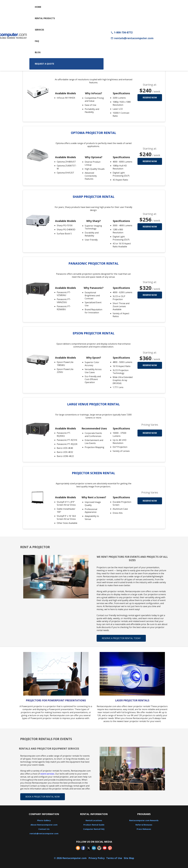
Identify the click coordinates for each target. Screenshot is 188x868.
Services (39, 30)
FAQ (37, 41)
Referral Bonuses (144, 825)
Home (38, 7)
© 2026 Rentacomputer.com (71, 858)
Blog (38, 52)
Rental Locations (94, 820)
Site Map (129, 858)
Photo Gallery (44, 820)
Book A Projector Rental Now (43, 797)
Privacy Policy (97, 858)
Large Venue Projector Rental (93, 404)
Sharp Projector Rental (94, 197)
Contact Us (44, 829)
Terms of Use (114, 858)
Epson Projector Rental (94, 333)
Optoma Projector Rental (93, 133)
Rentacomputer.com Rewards (144, 820)
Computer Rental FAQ (94, 829)
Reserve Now (150, 98)
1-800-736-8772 (122, 32)
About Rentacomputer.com (44, 825)
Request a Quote (44, 64)
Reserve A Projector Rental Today (121, 638)
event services (47, 774)
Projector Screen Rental (93, 473)
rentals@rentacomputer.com (132, 38)
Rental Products (45, 18)
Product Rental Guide (94, 825)
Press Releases (144, 829)
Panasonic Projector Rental (94, 263)
